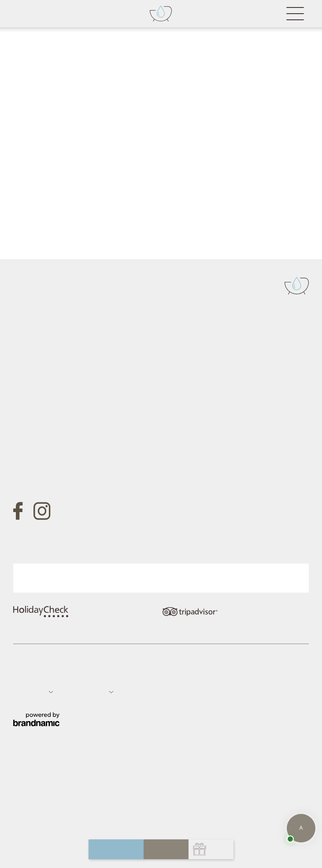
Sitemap (94, 673)
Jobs (114, 673)
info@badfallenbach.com (53, 400)
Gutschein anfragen (65, 460)
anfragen (116, 849)
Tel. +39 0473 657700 (48, 375)
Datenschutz (63, 673)
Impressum (28, 673)
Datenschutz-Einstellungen (160, 673)
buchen (166, 849)
